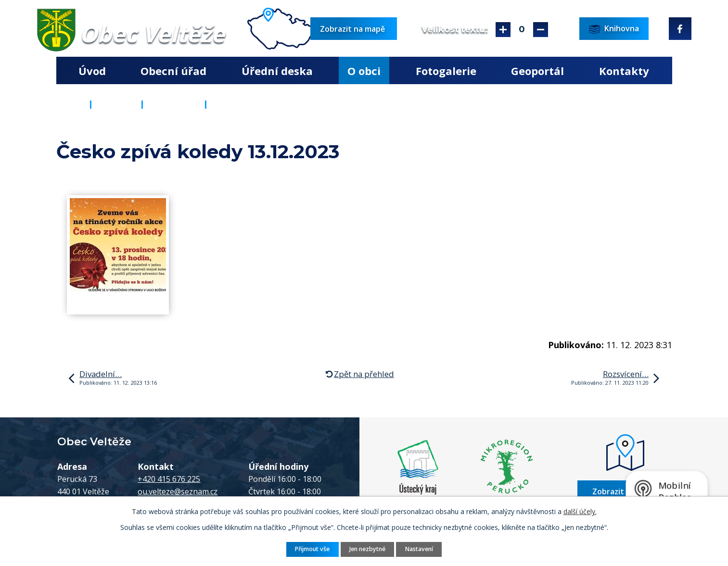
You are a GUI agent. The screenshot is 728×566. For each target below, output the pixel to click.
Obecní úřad (173, 71)
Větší (503, 30)
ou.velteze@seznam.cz (178, 491)
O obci (364, 71)
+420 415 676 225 (169, 479)
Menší (541, 30)
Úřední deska (277, 71)
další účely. (580, 511)
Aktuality (174, 104)
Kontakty (624, 71)
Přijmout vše (312, 549)
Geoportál (537, 71)
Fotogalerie (446, 71)
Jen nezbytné (367, 549)
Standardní (522, 30)
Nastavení (419, 549)
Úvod (92, 71)
